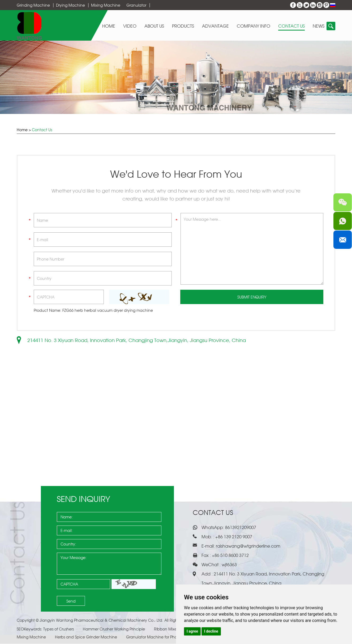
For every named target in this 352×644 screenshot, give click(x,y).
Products (183, 26)
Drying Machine (70, 5)
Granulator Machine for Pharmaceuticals (164, 637)
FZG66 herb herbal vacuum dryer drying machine (108, 311)
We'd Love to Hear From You (176, 174)
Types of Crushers (59, 629)
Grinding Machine (33, 5)
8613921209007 (240, 528)
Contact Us (291, 26)
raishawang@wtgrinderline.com (248, 546)
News (319, 26)
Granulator (136, 5)
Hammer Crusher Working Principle (114, 629)
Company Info (254, 26)
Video (130, 26)
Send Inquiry (83, 499)
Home (109, 26)
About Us (154, 26)
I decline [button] (211, 631)
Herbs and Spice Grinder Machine (87, 637)
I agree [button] (192, 631)
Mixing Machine (106, 5)
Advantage (215, 26)
